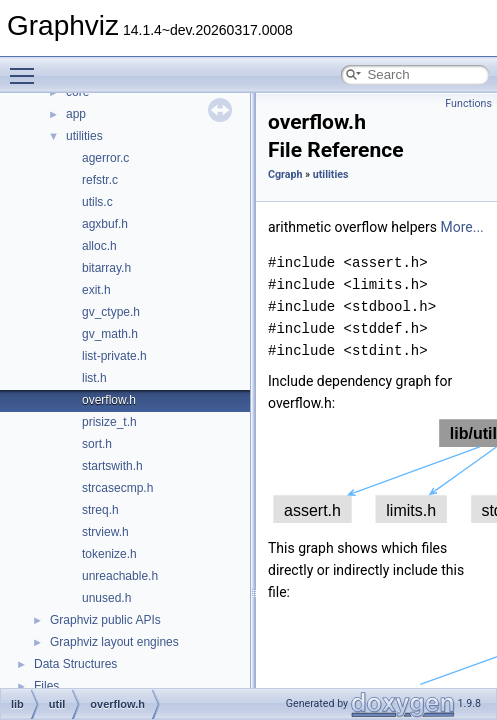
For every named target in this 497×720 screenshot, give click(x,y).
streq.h (100, 510)
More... (461, 227)
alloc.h (99, 246)
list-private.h (114, 356)
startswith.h (112, 466)
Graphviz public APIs (105, 620)
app (76, 114)
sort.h (97, 444)
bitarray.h (106, 268)
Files (46, 686)
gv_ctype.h (111, 312)
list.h (94, 378)
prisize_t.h (109, 422)
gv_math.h (110, 334)
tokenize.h (109, 554)
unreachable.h (120, 576)
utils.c (97, 202)
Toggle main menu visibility (27, 67)
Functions (468, 103)
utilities (84, 136)
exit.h (96, 290)
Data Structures (75, 664)
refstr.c (100, 180)
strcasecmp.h (117, 488)
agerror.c (105, 158)
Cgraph (285, 174)
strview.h (105, 532)
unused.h (106, 598)
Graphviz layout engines (114, 642)
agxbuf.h (105, 224)
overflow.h (109, 400)
